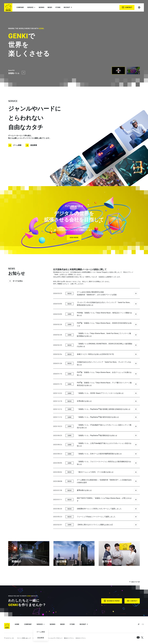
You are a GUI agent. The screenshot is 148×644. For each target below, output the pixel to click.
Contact (127, 7)
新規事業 (31, 145)
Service (31, 7)
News (50, 7)
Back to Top (134, 582)
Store (58, 7)
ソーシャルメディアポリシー (54, 638)
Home (17, 624)
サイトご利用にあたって (24, 638)
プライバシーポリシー (39, 638)
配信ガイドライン (69, 638)
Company (20, 7)
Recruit (68, 7)
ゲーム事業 (15, 145)
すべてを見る (15, 281)
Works (42, 7)
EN (143, 624)
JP (139, 624)
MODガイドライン (81, 638)
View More (74, 237)
